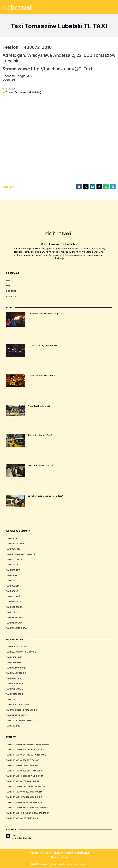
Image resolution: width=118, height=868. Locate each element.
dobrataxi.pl (40, 853)
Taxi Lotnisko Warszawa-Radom (24, 802)
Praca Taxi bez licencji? (39, 406)
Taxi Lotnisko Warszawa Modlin (24, 792)
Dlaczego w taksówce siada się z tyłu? (46, 313)
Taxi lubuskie (14, 662)
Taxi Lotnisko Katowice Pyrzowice (26, 755)
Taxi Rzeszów (14, 602)
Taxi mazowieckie (16, 668)
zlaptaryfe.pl (83, 853)
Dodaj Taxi (12, 296)
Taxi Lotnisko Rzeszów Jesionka (25, 776)
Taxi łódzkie (13, 726)
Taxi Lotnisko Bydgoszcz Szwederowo (28, 744)
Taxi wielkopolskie (17, 715)
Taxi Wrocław (14, 623)
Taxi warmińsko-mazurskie (22, 710)
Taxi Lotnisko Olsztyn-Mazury (24, 771)
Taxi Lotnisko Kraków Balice (23, 760)
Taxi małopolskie (16, 673)
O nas (9, 280)
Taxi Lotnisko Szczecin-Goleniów (26, 787)
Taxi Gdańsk (13, 549)
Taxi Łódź (11, 581)
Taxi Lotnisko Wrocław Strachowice (27, 808)
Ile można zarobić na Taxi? (40, 465)
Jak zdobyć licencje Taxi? (40, 435)
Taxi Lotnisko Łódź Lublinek (22, 818)
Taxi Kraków (13, 570)
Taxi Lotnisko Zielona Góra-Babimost (28, 813)
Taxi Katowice (14, 559)
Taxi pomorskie (15, 694)
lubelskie (10, 89)
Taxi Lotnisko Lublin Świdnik (23, 765)
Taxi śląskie (13, 699)
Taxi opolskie (14, 678)
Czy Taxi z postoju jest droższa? (43, 345)
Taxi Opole (12, 591)
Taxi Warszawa (15, 617)
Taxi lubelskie (14, 657)
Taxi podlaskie (14, 689)
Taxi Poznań (13, 596)
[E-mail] (8, 836)
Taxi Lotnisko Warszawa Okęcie (24, 797)
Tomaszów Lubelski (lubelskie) (23, 92)
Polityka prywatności (59, 857)
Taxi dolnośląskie (17, 647)
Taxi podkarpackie (16, 684)
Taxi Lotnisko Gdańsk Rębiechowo (25, 750)
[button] (113, 7)
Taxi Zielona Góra (16, 628)
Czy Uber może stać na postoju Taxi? (45, 496)
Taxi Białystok (15, 538)
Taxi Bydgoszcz (15, 544)
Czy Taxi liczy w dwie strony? (42, 376)
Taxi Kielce (12, 565)
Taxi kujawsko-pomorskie (21, 652)
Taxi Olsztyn (14, 586)
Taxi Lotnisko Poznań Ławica (23, 781)
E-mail (15, 835)
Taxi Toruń (12, 612)
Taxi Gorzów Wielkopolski (21, 554)
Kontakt (11, 291)
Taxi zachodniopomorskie (21, 720)
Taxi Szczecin (14, 607)
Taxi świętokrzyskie (18, 705)
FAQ (8, 286)
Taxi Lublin (12, 575)
